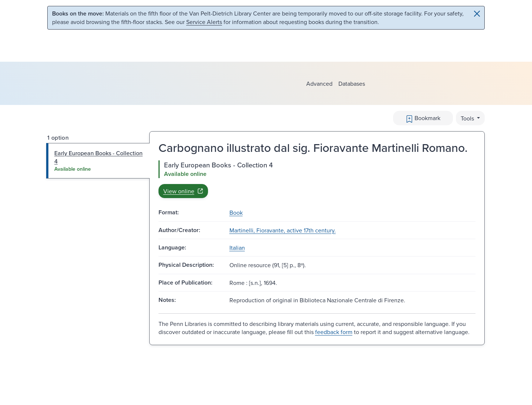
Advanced (319, 84)
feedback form (334, 332)
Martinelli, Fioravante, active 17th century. (283, 230)
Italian (237, 248)
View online (183, 191)
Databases (352, 84)
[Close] (477, 14)
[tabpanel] (317, 179)
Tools (468, 118)
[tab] (98, 161)
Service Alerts (204, 22)
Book (236, 212)
